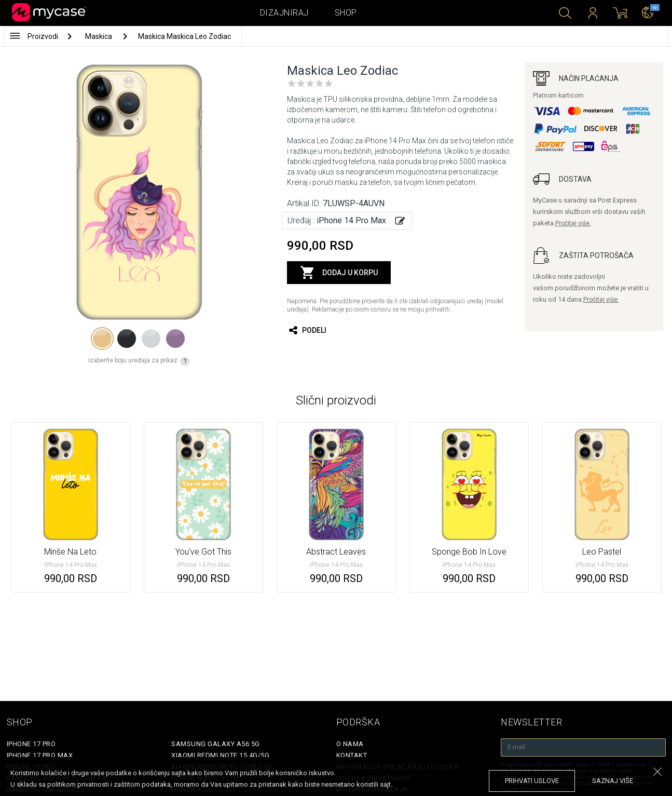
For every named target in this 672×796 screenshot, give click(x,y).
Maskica (99, 36)
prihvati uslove (532, 781)
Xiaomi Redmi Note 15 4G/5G (220, 755)
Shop (346, 13)
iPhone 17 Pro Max (40, 755)
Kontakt (352, 755)
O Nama (350, 744)
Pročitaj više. (573, 223)
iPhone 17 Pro (31, 744)
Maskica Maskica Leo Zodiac (184, 36)
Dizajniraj (284, 13)
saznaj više (613, 781)
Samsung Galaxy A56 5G (216, 744)
